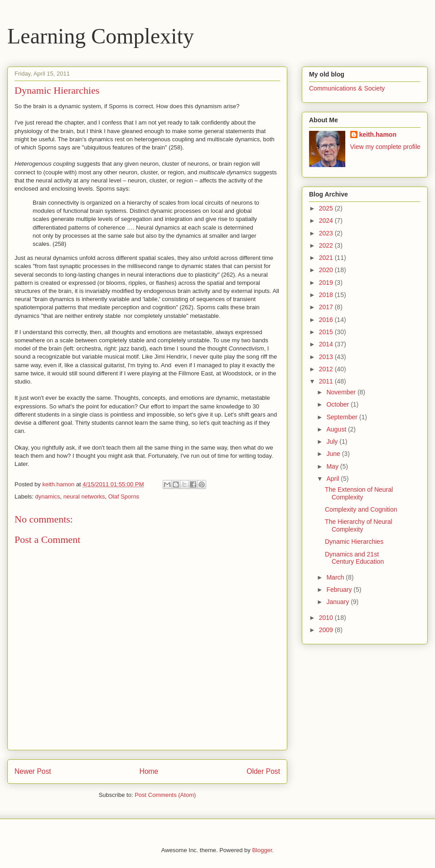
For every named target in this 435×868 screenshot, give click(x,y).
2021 (327, 258)
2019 (327, 283)
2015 (327, 332)
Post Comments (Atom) (165, 795)
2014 (327, 344)
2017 (327, 307)
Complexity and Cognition (361, 509)
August (337, 429)
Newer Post (33, 771)
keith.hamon (378, 134)
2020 (327, 270)
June (334, 454)
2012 (327, 369)
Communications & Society (347, 88)
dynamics (48, 496)
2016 (327, 320)
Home (149, 771)
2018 (327, 295)
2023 (327, 233)
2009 (327, 630)
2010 (327, 618)
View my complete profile (385, 147)
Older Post (263, 771)
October (338, 404)
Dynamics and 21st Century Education (354, 558)
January (338, 602)
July (333, 441)
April (333, 479)
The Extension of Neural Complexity (359, 493)
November (342, 392)
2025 (327, 208)
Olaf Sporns (124, 496)
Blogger (262, 850)
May (333, 466)
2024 (327, 221)
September (343, 417)
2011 (327, 381)
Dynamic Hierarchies (354, 542)
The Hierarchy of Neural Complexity (359, 525)
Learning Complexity (101, 36)
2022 (327, 245)
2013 (327, 357)
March (336, 577)
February (340, 590)
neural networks (84, 496)
